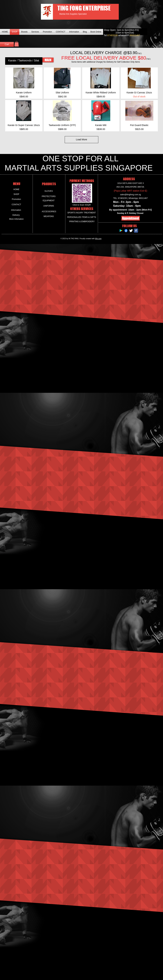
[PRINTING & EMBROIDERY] (82, 222)
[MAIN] (48, 60)
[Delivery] (16, 215)
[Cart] (7, 44)
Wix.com (98, 239)
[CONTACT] (16, 205)
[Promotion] (16, 199)
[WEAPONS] (49, 216)
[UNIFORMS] (49, 206)
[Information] (16, 210)
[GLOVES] (49, 191)
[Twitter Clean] (131, 231)
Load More (82, 139)
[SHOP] (16, 194)
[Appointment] (131, 218)
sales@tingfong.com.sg (130, 195)
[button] (17, 44)
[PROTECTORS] (49, 196)
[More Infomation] (16, 219)
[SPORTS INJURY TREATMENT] (82, 213)
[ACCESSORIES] (49, 212)
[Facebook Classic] (136, 231)
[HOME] (16, 189)
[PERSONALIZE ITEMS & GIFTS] (82, 217)
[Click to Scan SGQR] (82, 205)
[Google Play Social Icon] (121, 231)
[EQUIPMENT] (49, 201)
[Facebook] (126, 231)
